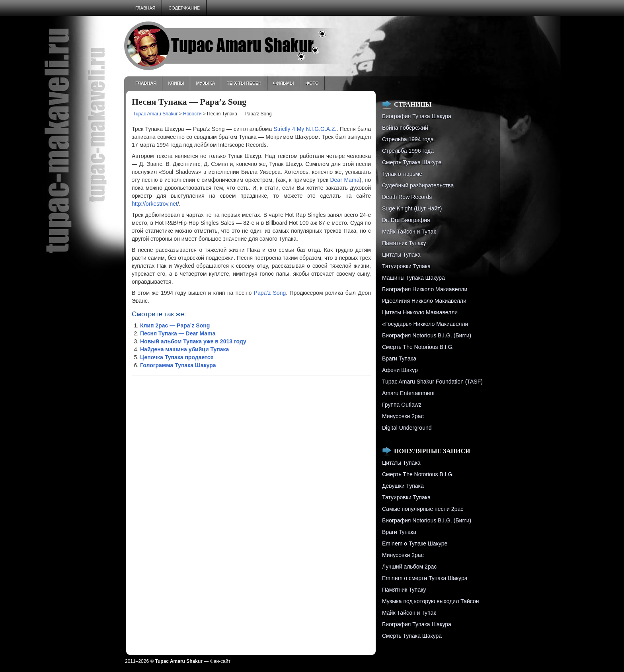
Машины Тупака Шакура (413, 278)
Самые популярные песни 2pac (423, 509)
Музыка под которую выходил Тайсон (430, 601)
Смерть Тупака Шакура (412, 162)
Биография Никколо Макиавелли (425, 289)
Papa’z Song (270, 293)
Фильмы (284, 83)
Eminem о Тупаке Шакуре (415, 543)
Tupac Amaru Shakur (155, 114)
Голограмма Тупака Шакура (178, 365)
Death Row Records (407, 197)
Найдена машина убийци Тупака (184, 349)
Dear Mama (345, 180)
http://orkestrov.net (155, 204)
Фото (312, 83)
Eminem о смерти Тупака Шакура (425, 578)
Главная (145, 8)
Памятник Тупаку (404, 243)
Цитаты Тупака (401, 255)
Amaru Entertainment (408, 393)
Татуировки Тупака (406, 266)
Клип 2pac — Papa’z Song (175, 325)
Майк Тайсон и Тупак (409, 232)
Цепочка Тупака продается (177, 357)
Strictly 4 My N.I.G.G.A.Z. (305, 129)
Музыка (205, 83)
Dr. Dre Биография (406, 220)
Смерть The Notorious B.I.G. (418, 347)
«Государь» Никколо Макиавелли (425, 324)
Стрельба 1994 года (408, 139)
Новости (192, 114)
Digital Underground (407, 428)
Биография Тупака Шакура (417, 116)
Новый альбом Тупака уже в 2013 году (193, 341)
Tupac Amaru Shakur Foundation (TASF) (432, 382)
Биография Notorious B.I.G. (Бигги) (427, 335)
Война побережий (405, 128)
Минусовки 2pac (403, 416)
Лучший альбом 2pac (409, 567)
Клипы (176, 83)
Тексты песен (244, 83)
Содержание (184, 8)
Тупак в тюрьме (402, 174)
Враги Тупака (399, 358)
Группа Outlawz (402, 405)
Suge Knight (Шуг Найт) (412, 208)
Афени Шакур (400, 370)
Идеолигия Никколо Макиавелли (424, 301)
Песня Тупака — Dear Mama (178, 333)
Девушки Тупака (403, 486)
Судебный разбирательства (418, 185)
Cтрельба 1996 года (408, 151)
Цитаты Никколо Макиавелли (420, 312)
